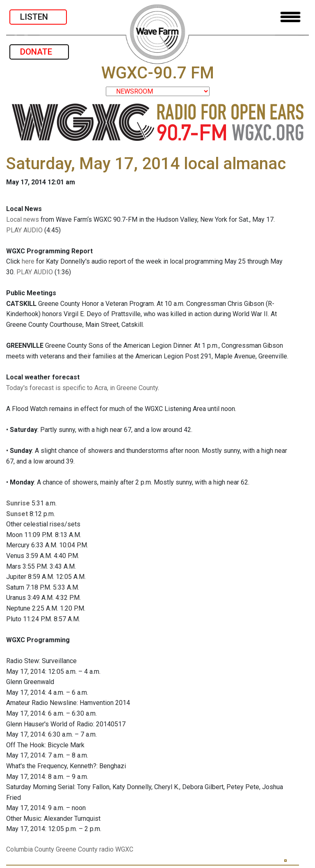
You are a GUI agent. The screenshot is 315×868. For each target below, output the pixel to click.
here (28, 261)
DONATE (39, 52)
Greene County (77, 849)
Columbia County (30, 849)
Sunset (17, 514)
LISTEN (38, 17)
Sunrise (18, 503)
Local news (23, 219)
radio (106, 849)
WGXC (124, 849)
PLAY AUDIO (24, 230)
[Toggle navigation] (290, 17)
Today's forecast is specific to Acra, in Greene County (82, 388)
